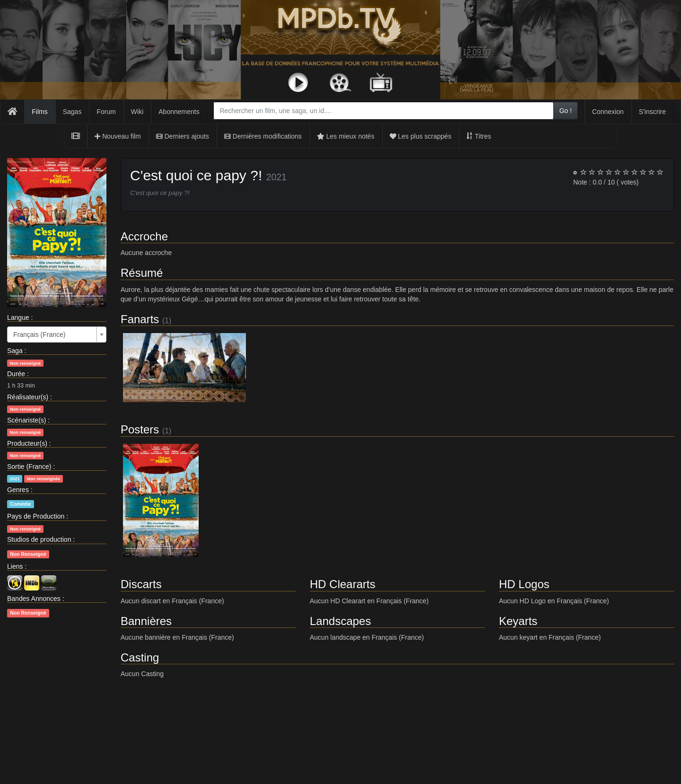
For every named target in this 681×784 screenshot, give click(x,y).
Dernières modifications (263, 136)
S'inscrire (652, 112)
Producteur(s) (27, 443)
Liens (15, 566)
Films (39, 112)
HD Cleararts (343, 584)
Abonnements (179, 112)
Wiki (137, 112)
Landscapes (340, 621)
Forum (106, 112)
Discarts (141, 584)
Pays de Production (36, 516)
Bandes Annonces (34, 599)
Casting (140, 657)
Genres (18, 490)
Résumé (142, 273)
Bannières (146, 621)
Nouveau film (118, 136)
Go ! (566, 111)
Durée (16, 374)
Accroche (144, 236)
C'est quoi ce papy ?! (196, 175)
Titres (479, 136)
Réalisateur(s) (28, 397)
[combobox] (383, 111)
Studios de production (39, 539)
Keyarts (518, 621)
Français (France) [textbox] (39, 335)
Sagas (72, 112)
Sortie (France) (29, 467)
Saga (15, 351)
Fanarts (140, 319)
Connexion (608, 112)
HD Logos (524, 584)
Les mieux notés (346, 136)
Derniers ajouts (183, 136)
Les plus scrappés (421, 136)
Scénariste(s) (26, 420)
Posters (140, 429)
